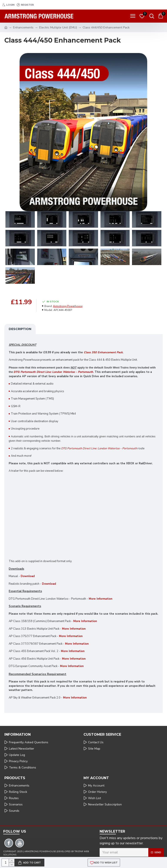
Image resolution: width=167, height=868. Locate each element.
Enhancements (23, 27)
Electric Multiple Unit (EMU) (58, 27)
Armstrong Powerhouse (68, 306)
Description (20, 329)
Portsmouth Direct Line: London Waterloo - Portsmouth (53, 372)
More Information (85, 621)
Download (28, 576)
